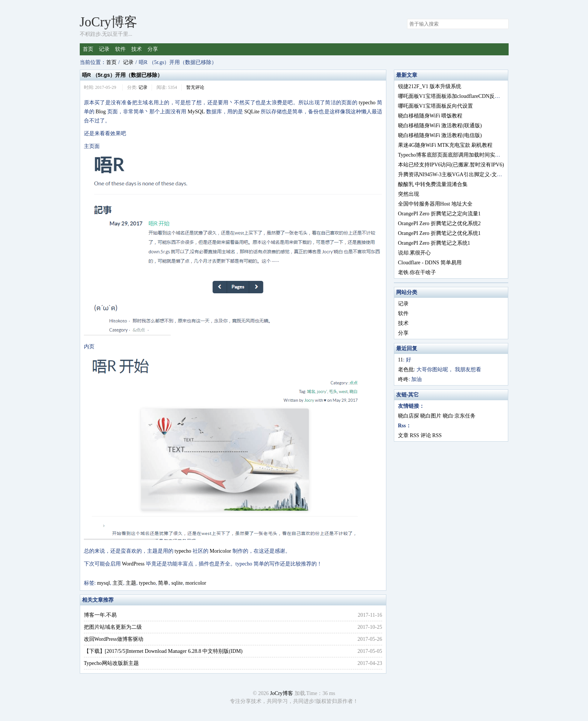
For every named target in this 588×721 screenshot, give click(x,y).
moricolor (196, 583)
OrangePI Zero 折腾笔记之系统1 (434, 243)
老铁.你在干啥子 (417, 272)
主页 (118, 583)
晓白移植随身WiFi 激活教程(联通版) (440, 126)
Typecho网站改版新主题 (111, 663)
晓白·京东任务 (459, 416)
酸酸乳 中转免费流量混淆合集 (433, 184)
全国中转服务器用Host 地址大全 (435, 204)
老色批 (406, 370)
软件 (120, 49)
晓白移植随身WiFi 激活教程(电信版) (440, 135)
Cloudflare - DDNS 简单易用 (430, 263)
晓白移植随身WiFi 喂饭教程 (430, 116)
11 (400, 360)
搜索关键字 (407, 19)
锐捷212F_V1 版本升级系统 (430, 86)
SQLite (252, 112)
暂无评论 (195, 87)
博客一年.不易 (100, 615)
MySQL (196, 112)
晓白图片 (431, 416)
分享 (153, 49)
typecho (367, 103)
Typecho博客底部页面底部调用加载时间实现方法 (454, 155)
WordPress (133, 564)
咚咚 (403, 379)
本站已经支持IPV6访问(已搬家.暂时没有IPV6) (451, 165)
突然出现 (409, 194)
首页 (88, 49)
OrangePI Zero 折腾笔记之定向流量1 (439, 214)
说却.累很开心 (415, 253)
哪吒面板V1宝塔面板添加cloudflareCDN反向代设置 (457, 96)
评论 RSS (431, 435)
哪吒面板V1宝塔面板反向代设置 (435, 106)
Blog (101, 112)
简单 (163, 583)
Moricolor (220, 551)
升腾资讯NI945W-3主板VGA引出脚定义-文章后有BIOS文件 (467, 175)
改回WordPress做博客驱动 (114, 639)
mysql (103, 583)
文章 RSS (409, 435)
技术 (137, 49)
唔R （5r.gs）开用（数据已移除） (122, 75)
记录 (104, 49)
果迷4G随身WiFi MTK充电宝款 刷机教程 (445, 145)
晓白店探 (409, 416)
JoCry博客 (109, 22)
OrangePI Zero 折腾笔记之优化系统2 (439, 223)
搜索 (503, 24)
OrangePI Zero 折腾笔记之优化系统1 (439, 233)
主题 (131, 583)
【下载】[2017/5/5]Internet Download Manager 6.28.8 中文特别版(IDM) (163, 651)
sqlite (177, 583)
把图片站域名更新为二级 (113, 627)
